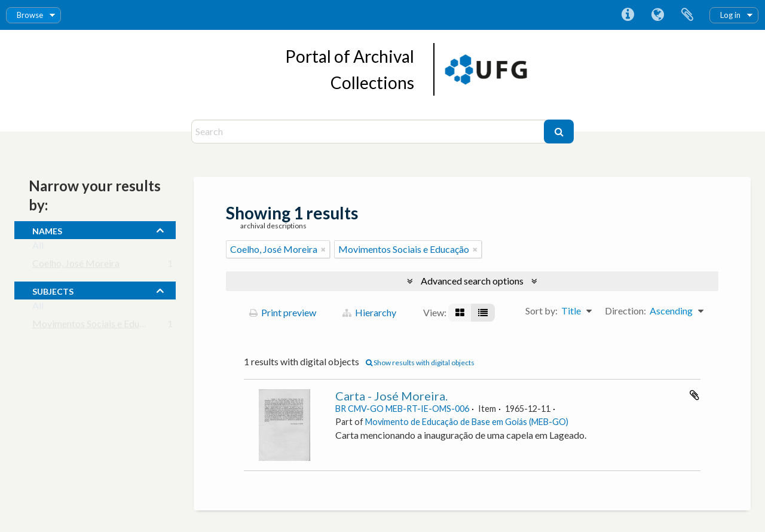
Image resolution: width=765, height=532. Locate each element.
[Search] (369, 132)
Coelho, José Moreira (76, 266)
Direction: (625, 311)
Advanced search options (472, 281)
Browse (30, 15)
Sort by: (541, 311)
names (47, 230)
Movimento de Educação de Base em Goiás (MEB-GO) (467, 422)
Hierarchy (369, 312)
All (38, 248)
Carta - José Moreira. (391, 396)
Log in (730, 15)
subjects (53, 290)
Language (657, 15)
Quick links (628, 15)
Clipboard (687, 15)
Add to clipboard (694, 395)
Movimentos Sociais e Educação (98, 326)
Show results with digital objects (420, 363)
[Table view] (483, 313)
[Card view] (460, 313)
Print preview (283, 312)
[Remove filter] (323, 249)
